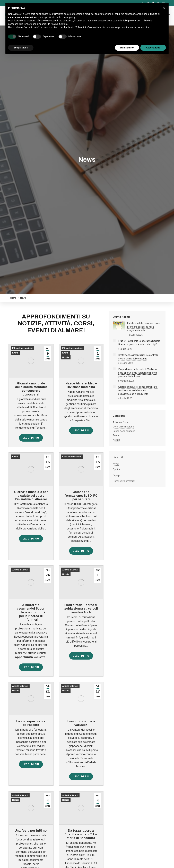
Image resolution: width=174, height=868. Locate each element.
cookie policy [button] (68, 17)
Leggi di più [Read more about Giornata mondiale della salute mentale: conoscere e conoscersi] (31, 438)
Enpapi (116, 475)
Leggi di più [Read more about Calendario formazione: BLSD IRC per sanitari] (81, 551)
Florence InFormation (124, 481)
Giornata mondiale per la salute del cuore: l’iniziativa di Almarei (31, 496)
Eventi (15, 353)
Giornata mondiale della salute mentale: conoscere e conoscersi (31, 389)
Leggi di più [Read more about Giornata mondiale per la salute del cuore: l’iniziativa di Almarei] (31, 539)
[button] (164, 8)
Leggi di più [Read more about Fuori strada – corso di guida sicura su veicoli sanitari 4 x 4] (81, 656)
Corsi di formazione (72, 457)
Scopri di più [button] (21, 48)
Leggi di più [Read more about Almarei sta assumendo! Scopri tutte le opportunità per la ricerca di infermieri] (31, 667)
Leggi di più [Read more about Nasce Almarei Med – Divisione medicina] (81, 431)
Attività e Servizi (20, 570)
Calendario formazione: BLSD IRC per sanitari (81, 496)
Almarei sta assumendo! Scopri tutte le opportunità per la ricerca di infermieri (31, 612)
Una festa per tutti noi (31, 831)
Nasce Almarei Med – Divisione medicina (81, 385)
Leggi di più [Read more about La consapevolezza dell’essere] (31, 764)
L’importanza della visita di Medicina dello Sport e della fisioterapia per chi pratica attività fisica (138, 373)
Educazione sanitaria (22, 348)
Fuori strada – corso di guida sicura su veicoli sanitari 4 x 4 (81, 609)
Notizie (66, 357)
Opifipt (116, 469)
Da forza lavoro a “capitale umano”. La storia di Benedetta (81, 834)
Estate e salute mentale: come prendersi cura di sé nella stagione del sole (144, 327)
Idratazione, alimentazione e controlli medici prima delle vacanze (138, 357)
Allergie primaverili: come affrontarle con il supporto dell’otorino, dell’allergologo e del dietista (138, 390)
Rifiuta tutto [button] (127, 48)
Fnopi (116, 464)
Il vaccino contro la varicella (81, 723)
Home (13, 298)
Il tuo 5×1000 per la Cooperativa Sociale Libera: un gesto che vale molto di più (139, 343)
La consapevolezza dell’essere (31, 723)
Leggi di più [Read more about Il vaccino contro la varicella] (81, 777)
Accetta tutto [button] (153, 48)
